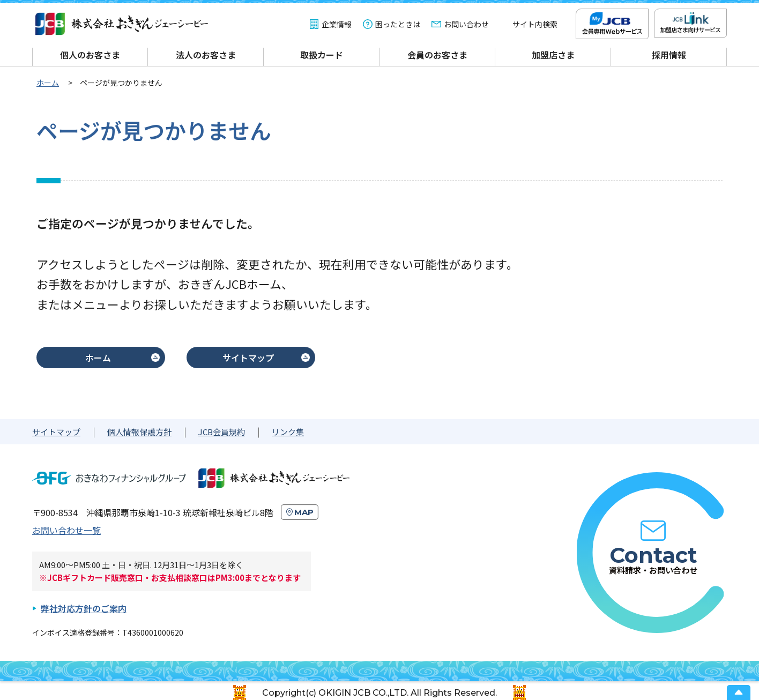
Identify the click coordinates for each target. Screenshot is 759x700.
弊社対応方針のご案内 (84, 608)
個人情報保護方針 (139, 432)
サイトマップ (248, 358)
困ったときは (398, 24)
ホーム (98, 358)
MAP (304, 512)
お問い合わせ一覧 (66, 530)
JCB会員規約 (222, 432)
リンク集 (288, 432)
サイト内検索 (535, 24)
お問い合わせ (466, 24)
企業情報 (337, 24)
